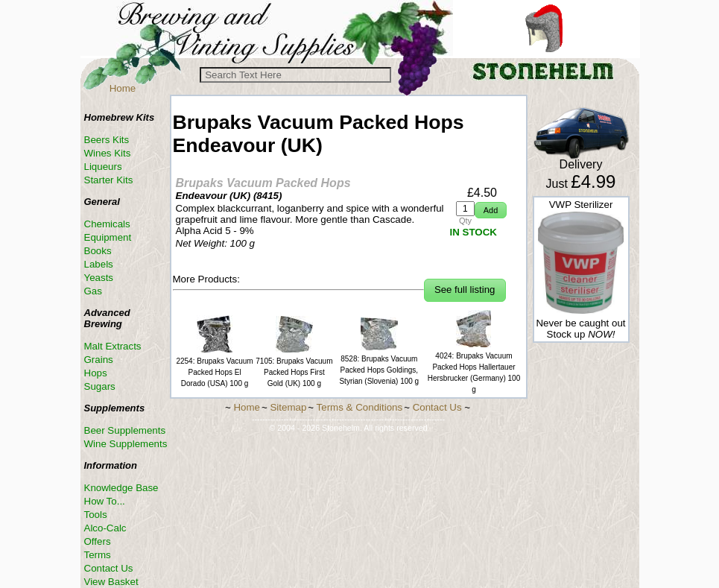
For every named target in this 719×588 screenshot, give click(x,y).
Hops (96, 373)
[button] (491, 211)
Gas (93, 291)
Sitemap (288, 407)
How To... (105, 501)
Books (98, 251)
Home (123, 88)
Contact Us (109, 568)
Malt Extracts (113, 346)
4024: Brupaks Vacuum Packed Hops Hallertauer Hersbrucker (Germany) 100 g (474, 367)
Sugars (100, 386)
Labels (99, 264)
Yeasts (99, 278)
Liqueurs (103, 167)
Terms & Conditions (360, 407)
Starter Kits (109, 180)
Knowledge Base (121, 488)
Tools (96, 515)
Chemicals (107, 224)
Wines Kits (108, 153)
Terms (98, 555)
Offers (98, 541)
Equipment (108, 237)
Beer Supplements (125, 430)
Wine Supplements (126, 444)
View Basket (111, 582)
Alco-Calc (105, 528)
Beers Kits (107, 140)
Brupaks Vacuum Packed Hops (263, 183)
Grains (99, 360)
